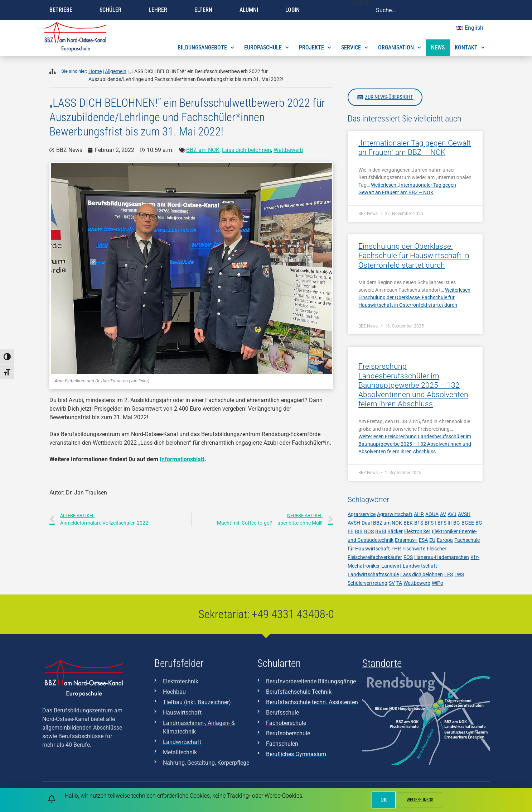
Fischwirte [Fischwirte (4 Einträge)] (414, 549)
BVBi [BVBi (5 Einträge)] (381, 531)
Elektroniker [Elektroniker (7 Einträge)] (417, 531)
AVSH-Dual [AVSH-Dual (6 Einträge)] (360, 523)
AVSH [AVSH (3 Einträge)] (464, 514)
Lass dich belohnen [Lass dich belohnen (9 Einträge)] (422, 574)
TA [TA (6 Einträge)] (399, 583)
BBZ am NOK (203, 150)
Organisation (400, 47)
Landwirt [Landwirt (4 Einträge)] (391, 566)
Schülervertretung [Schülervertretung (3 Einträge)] (367, 583)
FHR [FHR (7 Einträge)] (396, 549)
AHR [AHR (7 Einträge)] (419, 514)
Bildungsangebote (206, 47)
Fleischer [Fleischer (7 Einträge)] (437, 549)
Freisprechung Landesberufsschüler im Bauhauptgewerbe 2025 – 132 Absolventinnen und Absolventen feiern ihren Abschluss (413, 385)
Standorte (382, 663)
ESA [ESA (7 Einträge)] (423, 540)
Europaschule (267, 47)
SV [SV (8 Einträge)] (392, 583)
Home (95, 71)
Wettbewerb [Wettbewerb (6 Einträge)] (417, 583)
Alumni (251, 10)
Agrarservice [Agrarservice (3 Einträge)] (362, 514)
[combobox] (430, 10)
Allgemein (116, 71)
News (438, 47)
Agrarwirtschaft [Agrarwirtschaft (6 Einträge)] (395, 514)
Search (361, 3)
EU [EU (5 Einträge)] (432, 540)
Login (294, 10)
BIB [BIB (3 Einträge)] (359, 531)
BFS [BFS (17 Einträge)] (419, 523)
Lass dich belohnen (246, 150)
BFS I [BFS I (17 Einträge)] (430, 523)
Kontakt (470, 47)
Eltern (205, 10)
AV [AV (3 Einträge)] (443, 514)
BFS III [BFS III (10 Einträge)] (445, 523)
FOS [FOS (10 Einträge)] (408, 557)
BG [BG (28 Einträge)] (457, 523)
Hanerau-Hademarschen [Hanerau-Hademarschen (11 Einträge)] (442, 557)
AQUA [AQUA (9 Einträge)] (432, 514)
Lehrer (160, 10)
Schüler (112, 10)
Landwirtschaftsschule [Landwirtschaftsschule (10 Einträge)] (373, 574)
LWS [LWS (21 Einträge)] (459, 574)
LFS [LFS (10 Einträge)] (449, 574)
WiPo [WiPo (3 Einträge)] (437, 583)
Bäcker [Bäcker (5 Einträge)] (395, 531)
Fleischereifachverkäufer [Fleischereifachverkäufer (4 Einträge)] (375, 557)
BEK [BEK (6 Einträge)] (408, 523)
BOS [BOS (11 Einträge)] (369, 531)
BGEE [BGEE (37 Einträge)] (468, 523)
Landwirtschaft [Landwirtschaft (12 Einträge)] (420, 566)
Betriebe (63, 10)
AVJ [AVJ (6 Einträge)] (452, 514)
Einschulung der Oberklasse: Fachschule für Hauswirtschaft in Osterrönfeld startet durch (414, 256)
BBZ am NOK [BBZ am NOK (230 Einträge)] (388, 523)
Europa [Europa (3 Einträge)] (445, 540)
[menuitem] (470, 28)
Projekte (315, 47)
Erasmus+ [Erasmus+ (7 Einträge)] (406, 540)
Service (355, 47)
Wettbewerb (288, 150)
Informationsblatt (182, 459)
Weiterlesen (414, 297)
